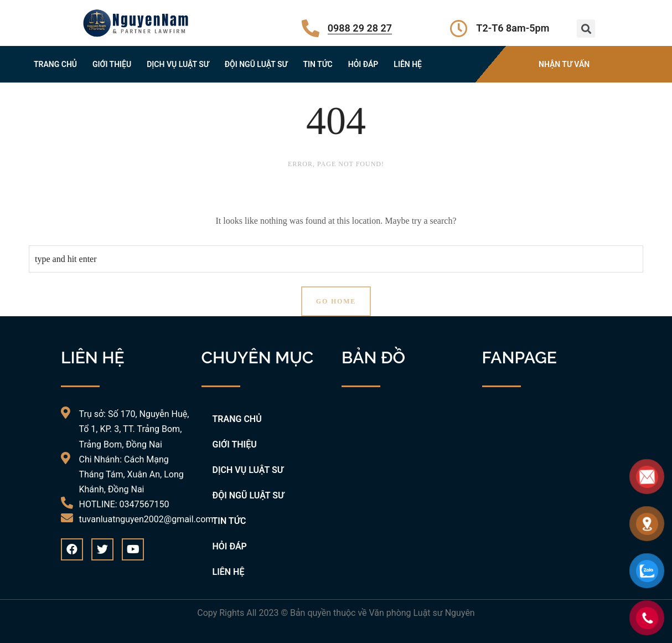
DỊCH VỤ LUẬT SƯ (178, 64)
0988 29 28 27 (360, 28)
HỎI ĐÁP (363, 64)
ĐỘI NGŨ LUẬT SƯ (256, 64)
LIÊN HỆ (408, 64)
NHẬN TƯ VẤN (564, 64)
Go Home (336, 301)
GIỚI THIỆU (112, 64)
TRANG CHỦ (55, 64)
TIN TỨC (317, 64)
